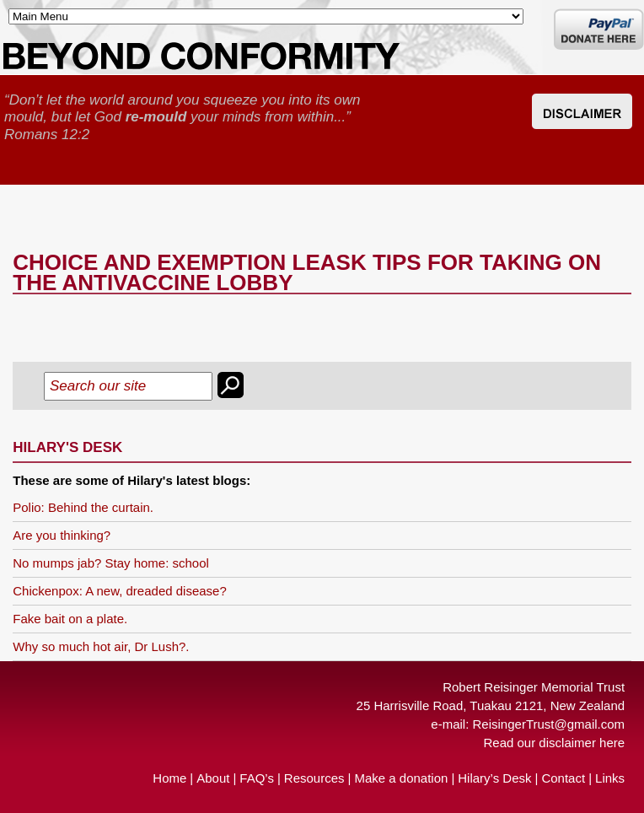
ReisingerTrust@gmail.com (549, 724)
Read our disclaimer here (555, 743)
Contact (563, 778)
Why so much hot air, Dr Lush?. (101, 646)
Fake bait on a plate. (70, 619)
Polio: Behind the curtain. (83, 507)
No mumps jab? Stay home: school (111, 563)
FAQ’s (257, 778)
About (213, 778)
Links (610, 778)
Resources (314, 778)
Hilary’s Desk (494, 778)
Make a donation (401, 778)
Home (169, 778)
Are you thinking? (62, 535)
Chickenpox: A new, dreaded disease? (120, 591)
